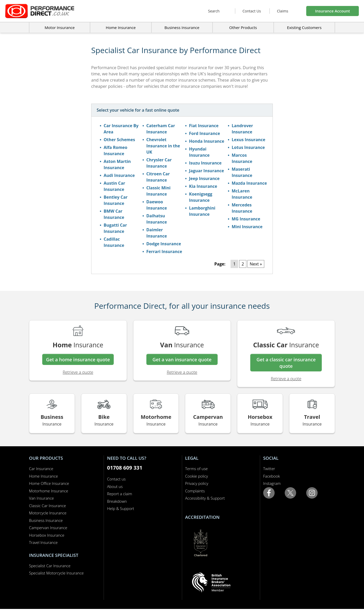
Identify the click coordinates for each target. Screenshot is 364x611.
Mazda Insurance (249, 183)
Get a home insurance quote (78, 360)
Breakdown (117, 501)
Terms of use (197, 469)
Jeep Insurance (204, 178)
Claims (283, 11)
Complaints (195, 491)
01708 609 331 (125, 468)
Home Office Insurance (49, 483)
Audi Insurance (119, 175)
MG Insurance (246, 219)
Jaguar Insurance (207, 171)
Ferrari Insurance (164, 251)
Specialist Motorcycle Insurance (56, 573)
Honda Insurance (207, 141)
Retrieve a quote (78, 372)
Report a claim (120, 494)
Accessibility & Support (205, 498)
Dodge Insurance (164, 244)
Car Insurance (41, 469)
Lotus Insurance (248, 147)
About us (115, 486)
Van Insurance (41, 498)
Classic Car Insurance (48, 506)
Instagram (272, 483)
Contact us (116, 479)
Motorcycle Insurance (48, 513)
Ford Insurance (205, 133)
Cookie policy (197, 476)
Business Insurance (182, 27)
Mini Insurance (247, 227)
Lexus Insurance (248, 140)
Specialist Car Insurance (50, 566)
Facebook (272, 476)
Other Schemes (119, 140)
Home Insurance (43, 476)
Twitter (269, 469)
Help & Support (120, 508)
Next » (256, 264)
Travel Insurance (43, 542)
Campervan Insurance (48, 528)
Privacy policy (197, 483)
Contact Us (252, 11)
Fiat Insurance (204, 126)
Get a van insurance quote (182, 360)
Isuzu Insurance (205, 163)
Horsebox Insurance (47, 535)
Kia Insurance (203, 186)
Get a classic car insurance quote (286, 363)
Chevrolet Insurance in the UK (163, 146)
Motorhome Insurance (49, 491)
